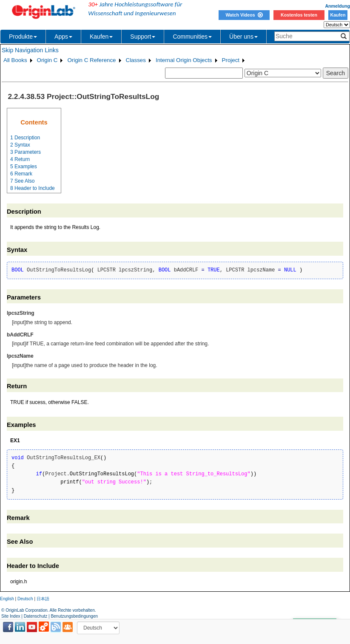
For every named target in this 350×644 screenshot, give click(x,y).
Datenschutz (36, 616)
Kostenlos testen (299, 15)
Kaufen (338, 15)
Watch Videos (244, 15)
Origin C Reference (91, 60)
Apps (63, 37)
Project (231, 60)
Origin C (47, 60)
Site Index (11, 616)
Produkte (23, 37)
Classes (136, 60)
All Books (15, 60)
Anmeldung (337, 6)
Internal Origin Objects (184, 60)
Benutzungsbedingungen (74, 616)
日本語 (43, 599)
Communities (192, 37)
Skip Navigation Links (30, 50)
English (7, 599)
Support (143, 37)
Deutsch (25, 599)
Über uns (243, 37)
